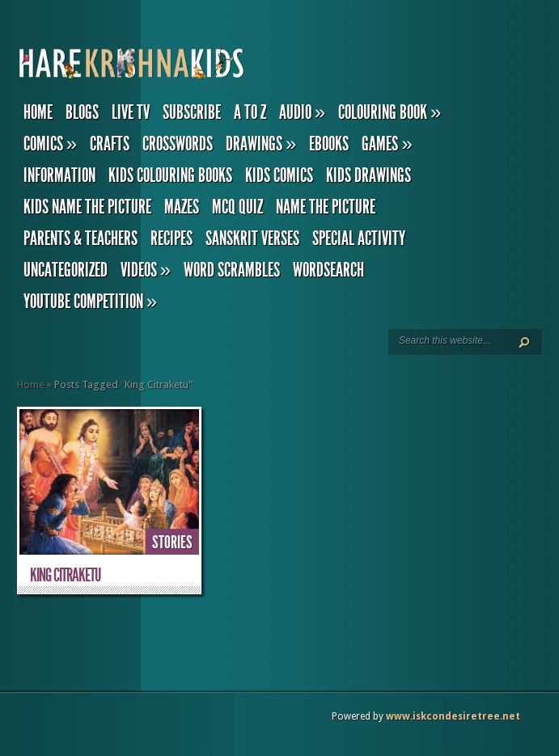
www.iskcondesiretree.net (453, 716)
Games (387, 144)
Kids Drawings (368, 175)
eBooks (329, 144)
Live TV (131, 112)
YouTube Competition (90, 302)
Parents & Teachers (80, 239)
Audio (302, 112)
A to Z (250, 112)
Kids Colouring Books (170, 175)
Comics (50, 144)
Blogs (82, 112)
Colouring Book (390, 112)
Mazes (182, 207)
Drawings (261, 144)
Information (59, 175)
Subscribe (192, 112)
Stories (172, 543)
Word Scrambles (232, 270)
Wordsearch (328, 270)
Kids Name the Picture (87, 207)
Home (38, 112)
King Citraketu (65, 575)
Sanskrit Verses (252, 239)
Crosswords (178, 144)
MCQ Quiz (237, 207)
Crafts (110, 144)
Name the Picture (326, 207)
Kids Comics (279, 175)
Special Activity (359, 239)
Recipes (172, 239)
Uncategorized (66, 270)
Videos (146, 270)
